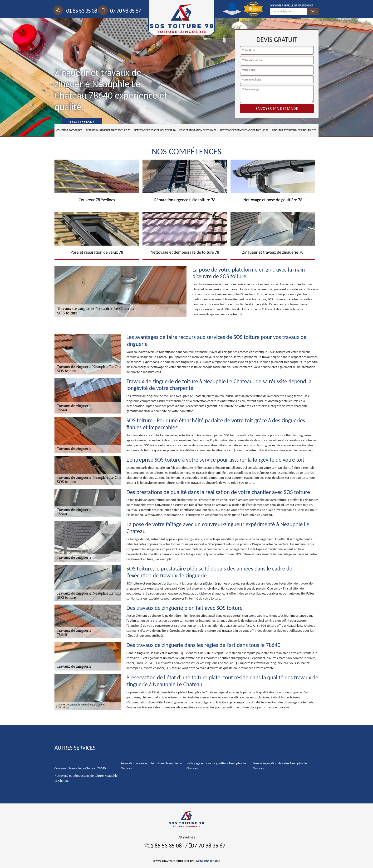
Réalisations (82, 122)
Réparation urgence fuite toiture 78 (108, 130)
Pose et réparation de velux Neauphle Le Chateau (280, 766)
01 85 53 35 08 (76, 11)
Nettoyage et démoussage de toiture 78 (244, 130)
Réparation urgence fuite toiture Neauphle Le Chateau (151, 766)
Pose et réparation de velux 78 (198, 130)
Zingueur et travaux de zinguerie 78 (294, 130)
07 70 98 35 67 (120, 11)
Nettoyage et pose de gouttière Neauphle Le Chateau (216, 766)
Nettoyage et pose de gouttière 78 (155, 130)
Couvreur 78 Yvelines (69, 130)
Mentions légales (208, 861)
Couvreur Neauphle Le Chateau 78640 (80, 768)
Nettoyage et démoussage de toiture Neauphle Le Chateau (86, 778)
